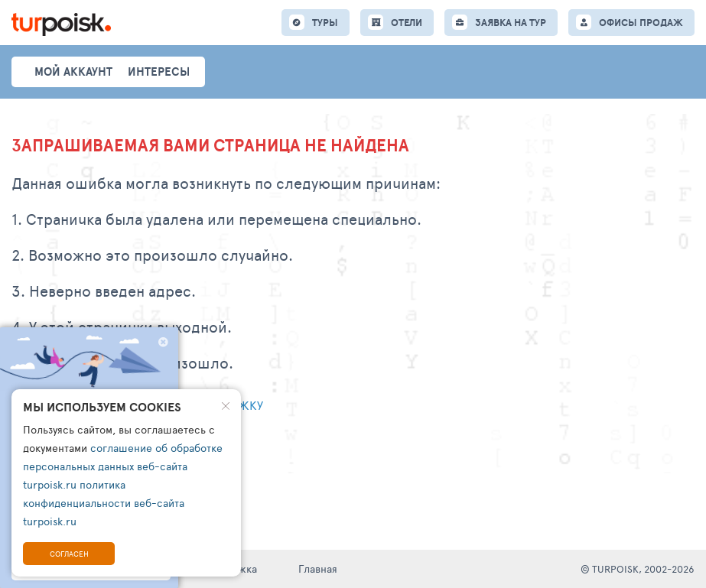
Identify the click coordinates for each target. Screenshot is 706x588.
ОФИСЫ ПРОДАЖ (641, 23)
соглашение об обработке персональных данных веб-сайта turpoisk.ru (123, 466)
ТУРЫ (325, 23)
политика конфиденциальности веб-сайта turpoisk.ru (104, 503)
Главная (318, 569)
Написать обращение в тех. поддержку (137, 405)
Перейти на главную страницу (107, 445)
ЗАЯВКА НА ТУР (511, 23)
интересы (159, 71)
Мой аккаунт (73, 71)
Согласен (69, 554)
